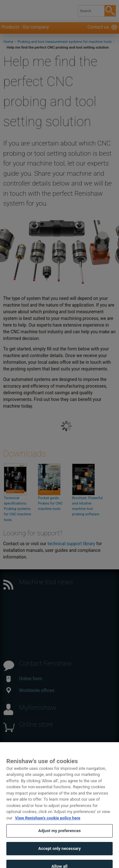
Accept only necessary (59, 853)
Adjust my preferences (59, 836)
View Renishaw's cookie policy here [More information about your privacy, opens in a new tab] (48, 823)
